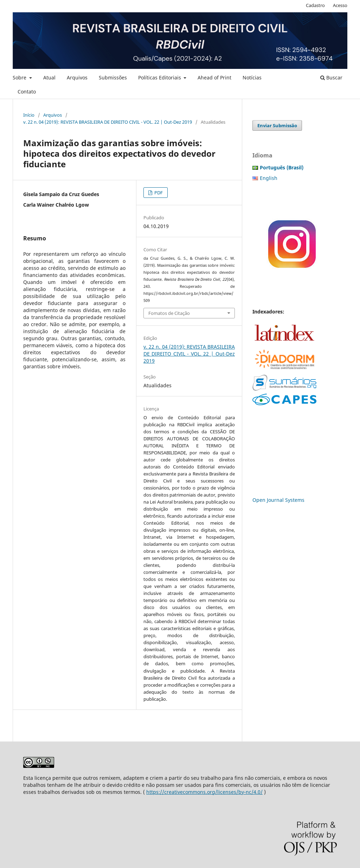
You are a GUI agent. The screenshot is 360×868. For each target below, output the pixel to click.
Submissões (113, 77)
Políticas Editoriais (160, 77)
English (269, 178)
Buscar (331, 77)
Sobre (20, 77)
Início (29, 115)
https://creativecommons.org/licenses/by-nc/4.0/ (204, 792)
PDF (158, 193)
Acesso (340, 5)
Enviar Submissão (277, 125)
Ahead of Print (214, 77)
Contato (27, 92)
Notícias (252, 77)
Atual (49, 77)
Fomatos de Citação (169, 313)
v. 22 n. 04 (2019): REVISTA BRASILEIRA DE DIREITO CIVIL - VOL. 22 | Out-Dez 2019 (108, 122)
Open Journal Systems (278, 500)
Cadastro (315, 5)
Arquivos (77, 77)
